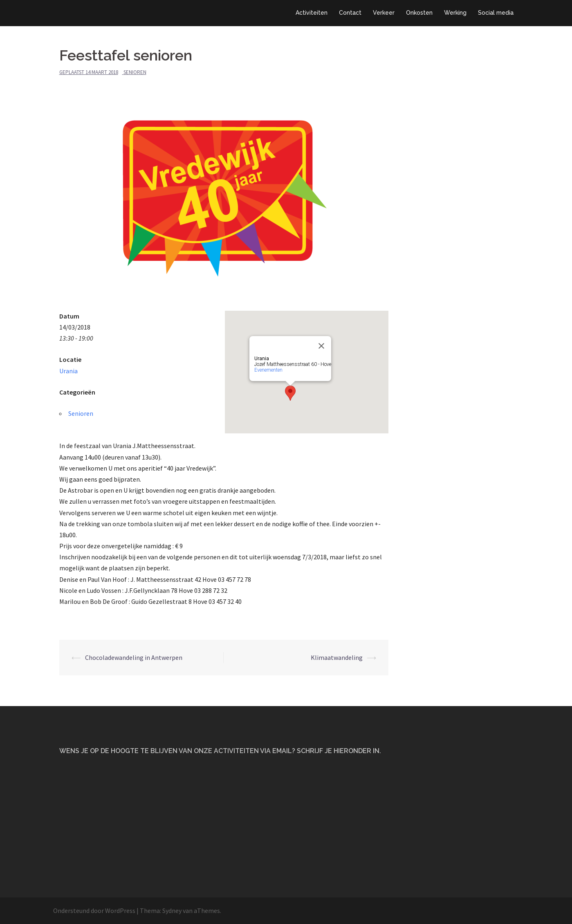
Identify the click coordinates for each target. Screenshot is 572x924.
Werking (455, 13)
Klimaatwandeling (337, 657)
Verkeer (384, 13)
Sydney (172, 911)
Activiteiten (312, 13)
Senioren (135, 72)
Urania (68, 371)
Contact (350, 13)
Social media (496, 13)
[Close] (321, 346)
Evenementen (268, 370)
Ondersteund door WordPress (94, 911)
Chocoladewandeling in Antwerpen (134, 657)
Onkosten (419, 13)
